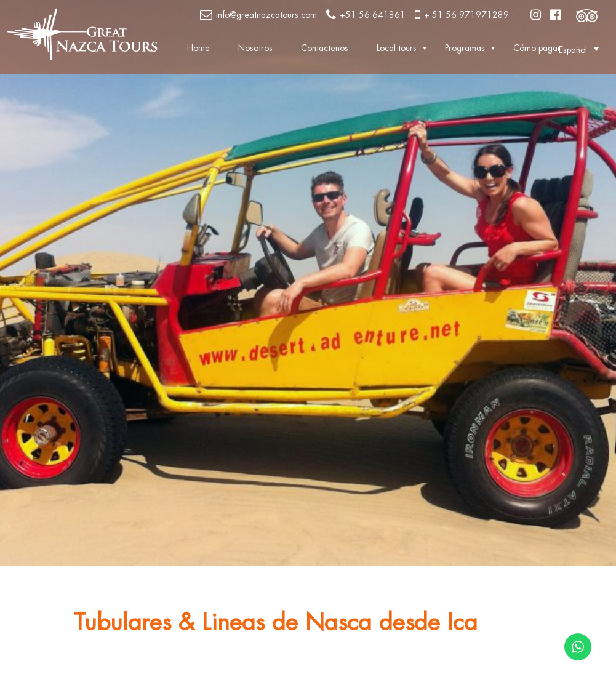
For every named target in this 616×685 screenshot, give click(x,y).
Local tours (397, 48)
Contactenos (325, 48)
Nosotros (255, 48)
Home (198, 48)
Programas (465, 48)
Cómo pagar (537, 48)
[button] (573, 49)
